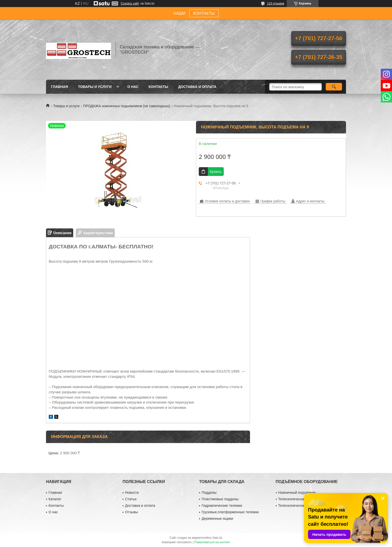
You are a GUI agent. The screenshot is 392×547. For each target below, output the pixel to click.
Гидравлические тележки (222, 506)
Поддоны (209, 493)
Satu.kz (217, 538)
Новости (132, 493)
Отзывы (131, 512)
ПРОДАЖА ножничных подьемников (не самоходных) (127, 106)
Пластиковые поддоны (220, 499)
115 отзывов (276, 3)
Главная (59, 87)
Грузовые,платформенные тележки (230, 512)
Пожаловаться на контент (212, 542)
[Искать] (334, 87)
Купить (216, 172)
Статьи (131, 499)
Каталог (55, 499)
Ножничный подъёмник (297, 493)
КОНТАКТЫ (204, 13)
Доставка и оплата (197, 87)
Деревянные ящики (217, 519)
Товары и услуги (95, 87)
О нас (133, 87)
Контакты (158, 87)
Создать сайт (130, 3)
